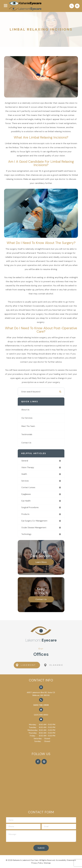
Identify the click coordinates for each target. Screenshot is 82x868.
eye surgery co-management (34, 521)
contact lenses (28, 488)
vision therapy (28, 467)
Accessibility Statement (66, 860)
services (25, 481)
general (25, 461)
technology (26, 534)
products (25, 514)
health (24, 474)
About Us (25, 410)
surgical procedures (30, 508)
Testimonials (27, 435)
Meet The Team (28, 426)
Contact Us (26, 443)
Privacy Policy (37, 863)
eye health (26, 501)
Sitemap (47, 863)
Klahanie (54, 665)
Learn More (41, 562)
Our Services (27, 418)
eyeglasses (26, 494)
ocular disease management (34, 528)
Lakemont (25, 665)
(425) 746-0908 (41, 705)
